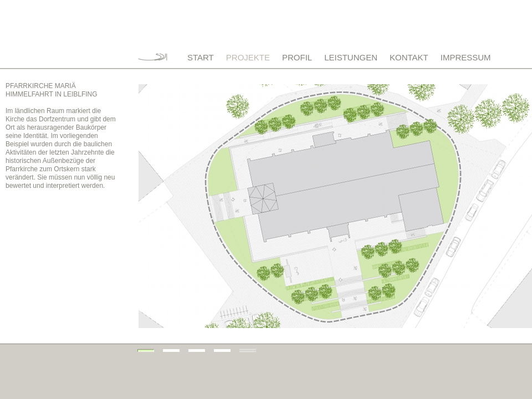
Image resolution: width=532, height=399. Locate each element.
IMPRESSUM (466, 57)
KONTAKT (409, 57)
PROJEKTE (248, 57)
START (201, 57)
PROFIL (297, 57)
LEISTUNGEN (351, 57)
